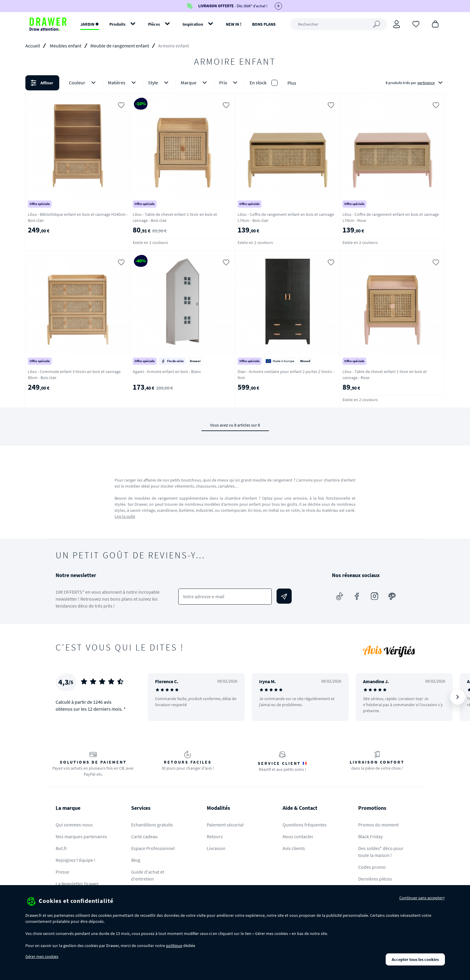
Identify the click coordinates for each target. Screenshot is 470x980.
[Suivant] (458, 697)
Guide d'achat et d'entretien (148, 875)
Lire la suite (125, 516)
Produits (117, 24)
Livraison (216, 848)
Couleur (83, 83)
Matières (123, 83)
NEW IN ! (234, 24)
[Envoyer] (284, 596)
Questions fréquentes (305, 825)
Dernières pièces (375, 879)
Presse (62, 872)
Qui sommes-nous (74, 825)
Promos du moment (378, 825)
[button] (235, 83)
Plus (292, 83)
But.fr (61, 848)
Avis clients (294, 848)
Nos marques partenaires (81, 836)
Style (159, 83)
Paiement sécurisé (225, 825)
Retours (215, 836)
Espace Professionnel (153, 848)
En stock (258, 83)
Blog (136, 860)
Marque (195, 83)
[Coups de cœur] (416, 24)
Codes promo (372, 867)
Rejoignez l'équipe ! (76, 860)
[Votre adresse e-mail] (225, 597)
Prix (229, 83)
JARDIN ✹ (90, 24)
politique (174, 946)
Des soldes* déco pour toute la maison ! (381, 852)
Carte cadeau (144, 836)
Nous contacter (298, 836)
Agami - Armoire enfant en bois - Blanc (167, 372)
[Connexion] (397, 24)
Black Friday (370, 836)
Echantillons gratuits (152, 825)
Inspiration (193, 24)
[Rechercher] (339, 24)
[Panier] (435, 24)
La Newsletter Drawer (77, 884)
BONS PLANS (264, 24)
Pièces (154, 24)
